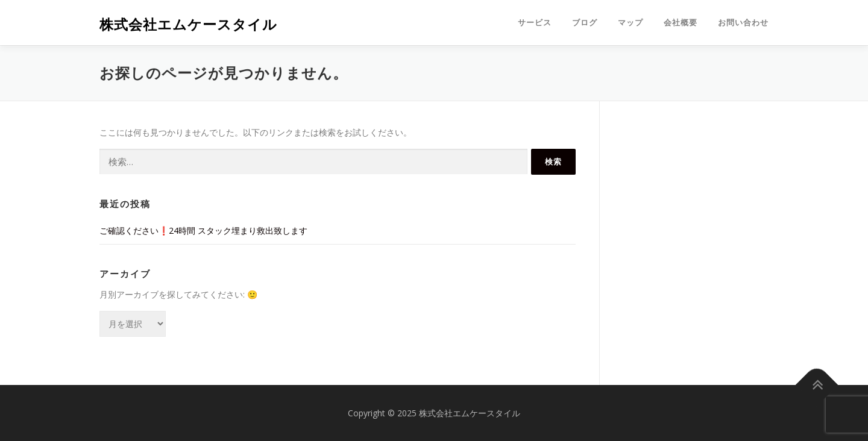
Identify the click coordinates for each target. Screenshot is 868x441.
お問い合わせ (743, 23)
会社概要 (681, 23)
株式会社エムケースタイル (188, 24)
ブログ (585, 23)
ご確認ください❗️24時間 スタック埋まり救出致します (203, 230)
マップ (631, 23)
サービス (535, 23)
